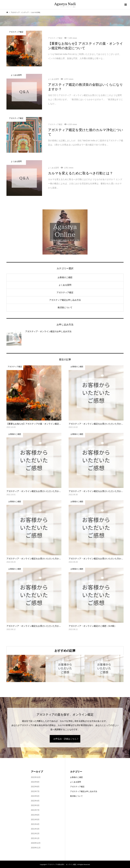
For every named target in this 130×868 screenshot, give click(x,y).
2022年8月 (35, 787)
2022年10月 (36, 777)
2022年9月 (35, 782)
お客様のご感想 (65, 277)
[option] (26, 668)
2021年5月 (35, 820)
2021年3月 (35, 829)
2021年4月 (35, 824)
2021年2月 (35, 834)
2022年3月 (35, 805)
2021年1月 (35, 838)
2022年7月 (35, 791)
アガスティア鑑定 (65, 292)
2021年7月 (35, 810)
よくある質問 (65, 285)
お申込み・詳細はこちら (65, 739)
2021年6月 (35, 815)
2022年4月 (35, 801)
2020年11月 (36, 848)
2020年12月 (36, 843)
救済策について (65, 307)
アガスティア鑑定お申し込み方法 (65, 300)
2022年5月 (35, 796)
